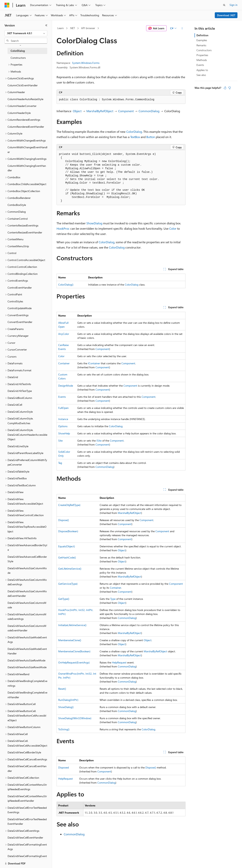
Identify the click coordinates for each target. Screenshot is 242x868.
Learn (60, 28)
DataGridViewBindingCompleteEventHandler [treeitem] (27, 695)
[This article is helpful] (225, 88)
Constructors (204, 50)
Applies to (202, 70)
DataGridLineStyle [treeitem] (18, 446)
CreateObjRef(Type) (69, 505)
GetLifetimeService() (70, 569)
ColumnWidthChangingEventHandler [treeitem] (27, 168)
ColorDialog (134, 132)
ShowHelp (64, 433)
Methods (202, 60)
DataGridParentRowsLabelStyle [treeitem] (25, 453)
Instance (63, 419)
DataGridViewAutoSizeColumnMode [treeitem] (27, 571)
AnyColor (64, 334)
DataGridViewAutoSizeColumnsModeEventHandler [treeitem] (27, 628)
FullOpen (63, 408)
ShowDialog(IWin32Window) (75, 718)
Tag (60, 463)
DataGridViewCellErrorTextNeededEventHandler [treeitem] (27, 822)
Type (113, 599)
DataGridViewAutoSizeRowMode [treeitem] (26, 660)
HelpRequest (119, 662)
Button (151, 137)
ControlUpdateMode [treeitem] (20, 308)
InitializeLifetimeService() (72, 625)
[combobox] (26, 33)
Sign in (233, 5)
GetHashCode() (67, 557)
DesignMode (66, 386)
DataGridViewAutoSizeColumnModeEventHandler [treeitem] (27, 594)
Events (62, 397)
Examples (202, 40)
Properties (202, 55)
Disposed (64, 767)
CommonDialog (149, 111)
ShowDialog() (66, 707)
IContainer (94, 363)
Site (60, 441)
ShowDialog (94, 223)
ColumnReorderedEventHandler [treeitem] (26, 127)
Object (77, 111)
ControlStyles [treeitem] (15, 301)
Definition (202, 35)
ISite (99, 441)
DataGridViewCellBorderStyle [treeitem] (24, 752)
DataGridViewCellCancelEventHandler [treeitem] (27, 768)
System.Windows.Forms (86, 63)
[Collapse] (46, 25)
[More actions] (182, 28)
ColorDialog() (66, 285)
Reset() (62, 689)
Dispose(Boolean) (68, 531)
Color (173, 228)
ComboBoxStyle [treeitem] (17, 205)
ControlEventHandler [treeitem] (20, 288)
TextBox (135, 137)
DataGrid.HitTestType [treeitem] (20, 391)
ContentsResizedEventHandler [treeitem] (25, 232)
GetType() (64, 599)
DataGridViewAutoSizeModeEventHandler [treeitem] (27, 651)
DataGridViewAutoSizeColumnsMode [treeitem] (27, 605)
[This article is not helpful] (230, 88)
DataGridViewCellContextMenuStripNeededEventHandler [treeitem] (27, 798)
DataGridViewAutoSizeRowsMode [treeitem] (27, 667)
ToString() (64, 729)
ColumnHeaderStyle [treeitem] (19, 113)
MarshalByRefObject (100, 111)
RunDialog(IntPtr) (68, 700)
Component (126, 111)
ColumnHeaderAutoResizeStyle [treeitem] (25, 99)
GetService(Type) (68, 584)
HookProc (63, 228)
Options (63, 426)
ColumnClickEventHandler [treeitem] (23, 85)
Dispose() (64, 520)
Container (64, 363)
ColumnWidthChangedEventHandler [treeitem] (27, 150)
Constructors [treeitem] (18, 58)
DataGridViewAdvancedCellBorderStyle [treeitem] (27, 559)
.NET (72, 28)
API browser (88, 28)
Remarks (201, 45)
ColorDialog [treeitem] (18, 51)
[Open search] (224, 5)
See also (201, 75)
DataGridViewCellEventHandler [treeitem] (25, 837)
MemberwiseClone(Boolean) (74, 651)
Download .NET (226, 15)
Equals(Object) (67, 546)
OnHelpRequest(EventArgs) (74, 662)
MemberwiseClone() (70, 640)
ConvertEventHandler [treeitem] (20, 322)
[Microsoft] (7, 5)
